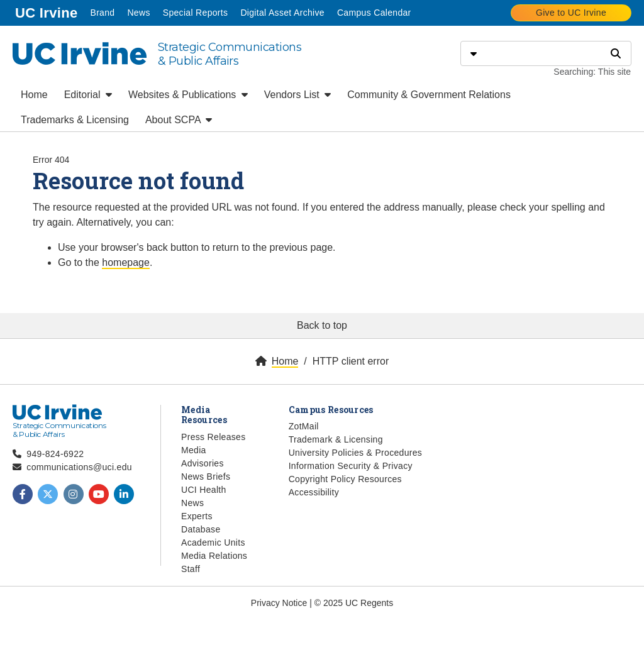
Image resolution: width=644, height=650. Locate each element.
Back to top (322, 325)
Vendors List (298, 95)
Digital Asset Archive (282, 13)
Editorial (88, 95)
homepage (126, 262)
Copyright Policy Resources (345, 479)
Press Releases (214, 437)
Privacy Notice (279, 603)
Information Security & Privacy (351, 466)
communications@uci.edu (79, 467)
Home (34, 95)
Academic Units (213, 543)
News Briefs (206, 476)
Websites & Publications (188, 95)
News (138, 13)
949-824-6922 (55, 454)
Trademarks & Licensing (75, 120)
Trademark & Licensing (336, 439)
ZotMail (304, 426)
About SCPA (179, 120)
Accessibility (314, 492)
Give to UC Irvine (571, 13)
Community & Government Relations (429, 95)
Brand (102, 13)
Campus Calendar (374, 13)
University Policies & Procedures (356, 453)
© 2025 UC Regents (354, 603)
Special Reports (196, 13)
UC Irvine (47, 12)
